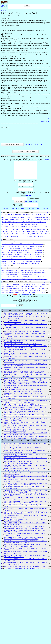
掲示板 (3, 5)
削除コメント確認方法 (42, 212)
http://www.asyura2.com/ (25, 298)
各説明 (47, 160)
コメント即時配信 (20, 212)
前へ (49, 118)
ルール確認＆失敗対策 (31, 205)
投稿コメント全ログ (9, 212)
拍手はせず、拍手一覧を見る (34, 145)
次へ (45, 118)
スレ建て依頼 (31, 212)
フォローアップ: (5, 128)
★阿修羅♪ (4, 11)
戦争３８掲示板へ (46, 121)
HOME (5, 4)
